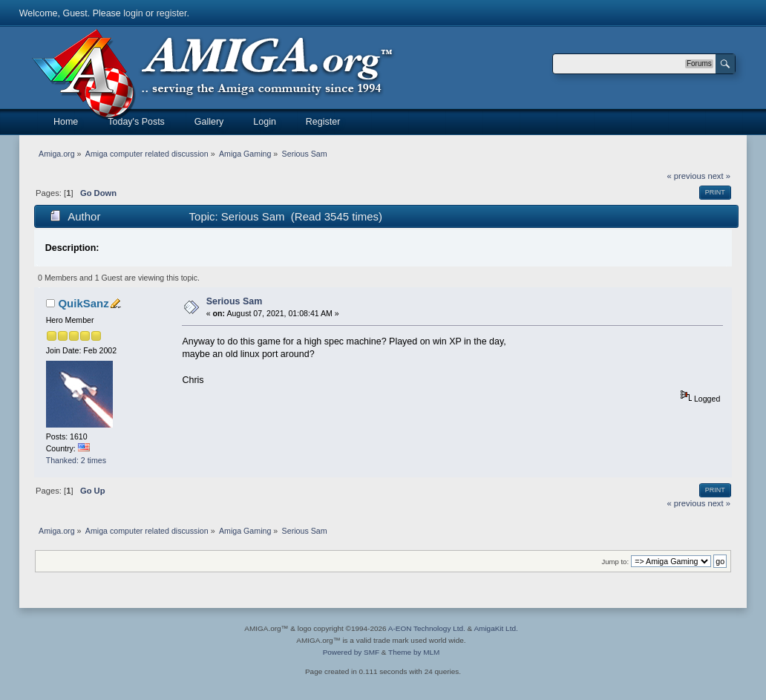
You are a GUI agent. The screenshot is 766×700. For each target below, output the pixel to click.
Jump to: (616, 562)
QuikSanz (83, 303)
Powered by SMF (351, 652)
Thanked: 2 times (76, 460)
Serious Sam (235, 301)
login (133, 13)
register (172, 13)
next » (719, 176)
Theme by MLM (414, 652)
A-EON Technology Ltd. (427, 628)
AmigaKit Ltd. (495, 628)
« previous (687, 176)
